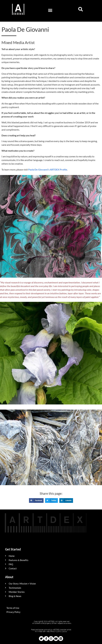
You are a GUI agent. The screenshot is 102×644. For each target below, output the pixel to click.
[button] (50, 10)
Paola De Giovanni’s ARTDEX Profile (48, 170)
